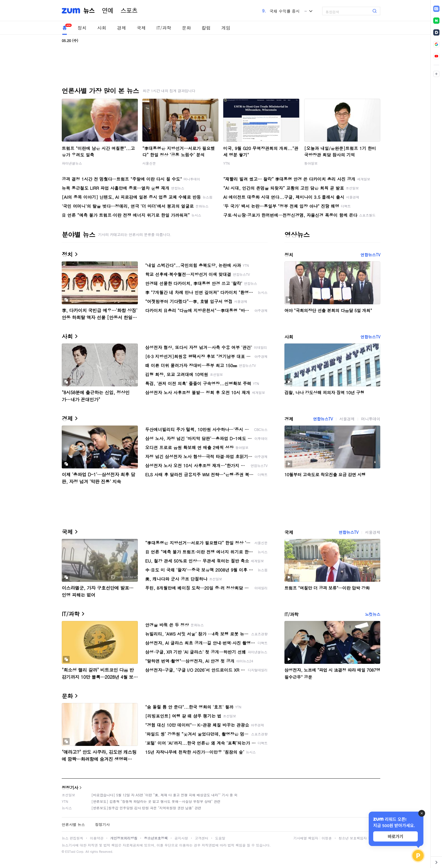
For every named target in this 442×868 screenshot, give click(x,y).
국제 (141, 28)
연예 (108, 11)
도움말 (220, 838)
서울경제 (347, 419)
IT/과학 (164, 28)
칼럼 (206, 28)
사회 (102, 28)
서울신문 (149, 163)
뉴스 (89, 11)
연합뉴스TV (370, 255)
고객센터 (202, 838)
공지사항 (181, 838)
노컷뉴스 (373, 614)
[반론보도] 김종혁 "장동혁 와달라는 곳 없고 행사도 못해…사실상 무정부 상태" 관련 (156, 801)
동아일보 (311, 163)
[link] (436, 9)
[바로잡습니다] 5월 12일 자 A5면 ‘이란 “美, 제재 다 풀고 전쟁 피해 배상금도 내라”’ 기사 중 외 (164, 795)
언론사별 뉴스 (73, 824)
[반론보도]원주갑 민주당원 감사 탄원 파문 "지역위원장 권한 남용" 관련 (146, 808)
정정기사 (70, 787)
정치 (82, 28)
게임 (226, 28)
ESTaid (70, 852)
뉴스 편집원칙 (72, 838)
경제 (121, 28)
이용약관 (97, 838)
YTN (226, 163)
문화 (186, 28)
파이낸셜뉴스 (72, 163)
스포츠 (129, 11)
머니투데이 (371, 419)
